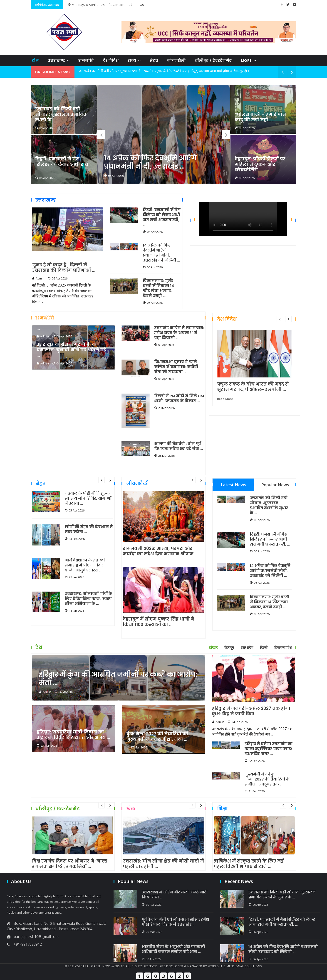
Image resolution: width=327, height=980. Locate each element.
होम (35, 61)
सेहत (154, 61)
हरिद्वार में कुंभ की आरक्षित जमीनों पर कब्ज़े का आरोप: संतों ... (118, 678)
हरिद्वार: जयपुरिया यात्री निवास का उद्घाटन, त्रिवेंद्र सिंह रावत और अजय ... (73, 735)
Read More (225, 399)
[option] (163, 135)
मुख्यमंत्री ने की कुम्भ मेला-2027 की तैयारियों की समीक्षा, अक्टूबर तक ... (268, 779)
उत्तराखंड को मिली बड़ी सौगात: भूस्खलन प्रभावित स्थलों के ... (61, 115)
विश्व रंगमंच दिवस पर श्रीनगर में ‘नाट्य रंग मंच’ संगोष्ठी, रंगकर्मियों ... (70, 864)
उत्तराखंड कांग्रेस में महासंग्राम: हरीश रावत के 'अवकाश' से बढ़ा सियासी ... (179, 333)
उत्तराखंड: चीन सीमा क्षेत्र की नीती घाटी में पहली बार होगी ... (163, 864)
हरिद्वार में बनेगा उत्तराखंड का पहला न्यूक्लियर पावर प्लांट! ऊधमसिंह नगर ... (269, 749)
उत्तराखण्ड (57, 61)
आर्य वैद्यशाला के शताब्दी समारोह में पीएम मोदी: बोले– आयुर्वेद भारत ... (85, 565)
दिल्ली (264, 647)
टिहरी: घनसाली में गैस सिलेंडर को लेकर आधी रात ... (62, 165)
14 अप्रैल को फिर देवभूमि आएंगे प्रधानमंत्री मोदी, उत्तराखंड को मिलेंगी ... (161, 253)
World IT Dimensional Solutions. (235, 966)
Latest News (233, 485)
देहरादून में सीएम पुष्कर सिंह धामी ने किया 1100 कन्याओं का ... (159, 622)
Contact (117, 5)
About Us (137, 5)
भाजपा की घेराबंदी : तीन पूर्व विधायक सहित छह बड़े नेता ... (179, 446)
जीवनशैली (176, 61)
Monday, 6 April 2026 (86, 5)
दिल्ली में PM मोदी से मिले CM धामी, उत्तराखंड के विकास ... (179, 399)
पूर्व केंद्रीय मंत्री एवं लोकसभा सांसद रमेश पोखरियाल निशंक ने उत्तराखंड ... (175, 922)
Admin (38, 278)
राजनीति (86, 61)
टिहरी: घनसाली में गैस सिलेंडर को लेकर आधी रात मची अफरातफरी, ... (162, 217)
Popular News (275, 485)
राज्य (132, 61)
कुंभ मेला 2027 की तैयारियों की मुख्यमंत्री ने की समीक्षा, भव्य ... (157, 737)
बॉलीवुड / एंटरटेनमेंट (213, 61)
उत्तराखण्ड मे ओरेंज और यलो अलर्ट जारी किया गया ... (175, 895)
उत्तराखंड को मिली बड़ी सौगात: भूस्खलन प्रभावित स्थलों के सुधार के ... (269, 506)
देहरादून (229, 647)
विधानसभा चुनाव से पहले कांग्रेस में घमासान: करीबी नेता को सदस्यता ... (176, 367)
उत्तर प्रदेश (247, 647)
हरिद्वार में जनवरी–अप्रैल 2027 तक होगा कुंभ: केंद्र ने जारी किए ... (251, 711)
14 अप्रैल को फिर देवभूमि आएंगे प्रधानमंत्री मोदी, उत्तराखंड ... (150, 162)
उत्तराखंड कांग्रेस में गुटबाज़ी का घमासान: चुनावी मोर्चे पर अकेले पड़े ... (71, 350)
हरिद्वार (213, 647)
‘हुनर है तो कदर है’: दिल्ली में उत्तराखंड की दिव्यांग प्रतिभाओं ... (64, 268)
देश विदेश (111, 61)
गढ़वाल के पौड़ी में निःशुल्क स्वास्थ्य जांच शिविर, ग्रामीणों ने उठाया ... (88, 499)
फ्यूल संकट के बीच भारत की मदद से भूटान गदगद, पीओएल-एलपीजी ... (253, 387)
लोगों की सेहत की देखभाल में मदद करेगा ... (89, 529)
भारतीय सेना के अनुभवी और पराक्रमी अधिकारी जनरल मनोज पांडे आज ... (173, 949)
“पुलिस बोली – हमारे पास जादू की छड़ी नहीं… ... (260, 117)
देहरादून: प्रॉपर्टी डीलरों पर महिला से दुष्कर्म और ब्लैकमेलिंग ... (260, 165)
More (246, 61)
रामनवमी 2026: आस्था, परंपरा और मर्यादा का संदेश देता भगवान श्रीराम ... (160, 551)
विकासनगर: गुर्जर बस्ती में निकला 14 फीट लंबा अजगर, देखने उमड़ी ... (158, 288)
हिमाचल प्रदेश (283, 647)
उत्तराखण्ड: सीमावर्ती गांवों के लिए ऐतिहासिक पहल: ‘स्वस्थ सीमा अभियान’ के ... (88, 599)
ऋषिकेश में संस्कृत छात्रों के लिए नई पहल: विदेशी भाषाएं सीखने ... (249, 864)
